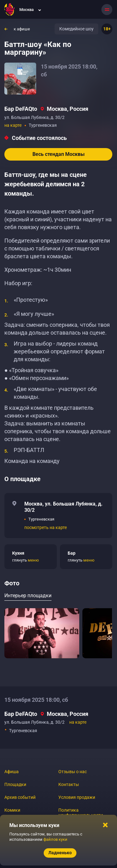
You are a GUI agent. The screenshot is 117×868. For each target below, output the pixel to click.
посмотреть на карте (46, 527)
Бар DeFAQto (21, 109)
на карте (13, 125)
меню (33, 560)
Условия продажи (77, 797)
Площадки (15, 784)
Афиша (12, 772)
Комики (12, 810)
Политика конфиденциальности (81, 813)
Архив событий (20, 797)
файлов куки (55, 839)
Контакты (69, 784)
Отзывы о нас (73, 772)
